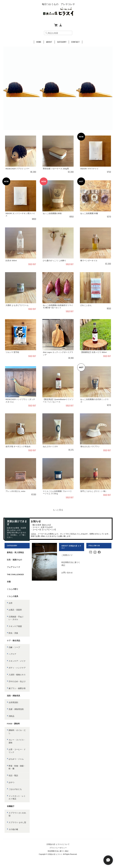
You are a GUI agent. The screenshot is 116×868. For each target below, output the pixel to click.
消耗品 (11, 716)
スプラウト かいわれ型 (17, 814)
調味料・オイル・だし (17, 732)
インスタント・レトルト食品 (17, 797)
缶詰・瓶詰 (13, 775)
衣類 (9, 582)
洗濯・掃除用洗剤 (16, 709)
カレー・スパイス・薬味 (17, 741)
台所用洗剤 (13, 702)
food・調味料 (13, 724)
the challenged (15, 574)
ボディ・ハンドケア (17, 668)
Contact (76, 42)
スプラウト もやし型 (17, 822)
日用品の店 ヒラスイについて (58, 844)
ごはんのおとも (15, 789)
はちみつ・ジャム (16, 759)
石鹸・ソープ (14, 647)
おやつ (11, 782)
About (49, 42)
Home (39, 42)
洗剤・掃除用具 (13, 696)
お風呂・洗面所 (15, 610)
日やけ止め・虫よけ (17, 681)
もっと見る (58, 510)
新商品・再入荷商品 (15, 552)
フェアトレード (13, 567)
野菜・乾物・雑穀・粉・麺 (17, 767)
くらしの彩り (13, 589)
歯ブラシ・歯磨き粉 (17, 688)
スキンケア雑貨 (15, 626)
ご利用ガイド (67, 555)
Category (62, 42)
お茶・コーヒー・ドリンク (17, 751)
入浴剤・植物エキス (17, 675)
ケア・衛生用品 (13, 641)
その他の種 (13, 829)
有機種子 (11, 806)
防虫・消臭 (13, 633)
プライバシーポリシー (58, 848)
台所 (11, 603)
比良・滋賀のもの (14, 560)
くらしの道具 (13, 596)
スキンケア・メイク (17, 661)
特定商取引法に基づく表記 (71, 564)
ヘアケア (12, 654)
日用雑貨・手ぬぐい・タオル (16, 618)
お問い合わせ (67, 573)
